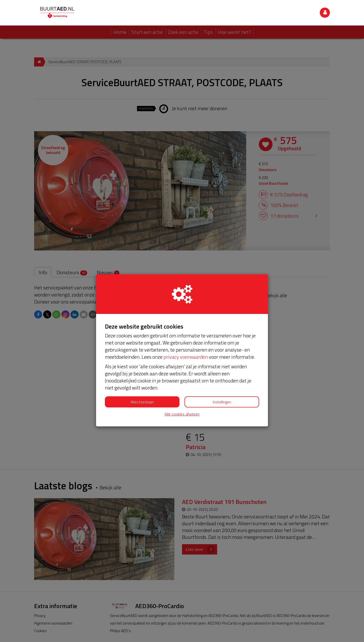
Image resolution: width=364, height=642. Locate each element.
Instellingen (222, 376)
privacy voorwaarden (186, 331)
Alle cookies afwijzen (182, 389)
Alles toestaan (142, 376)
